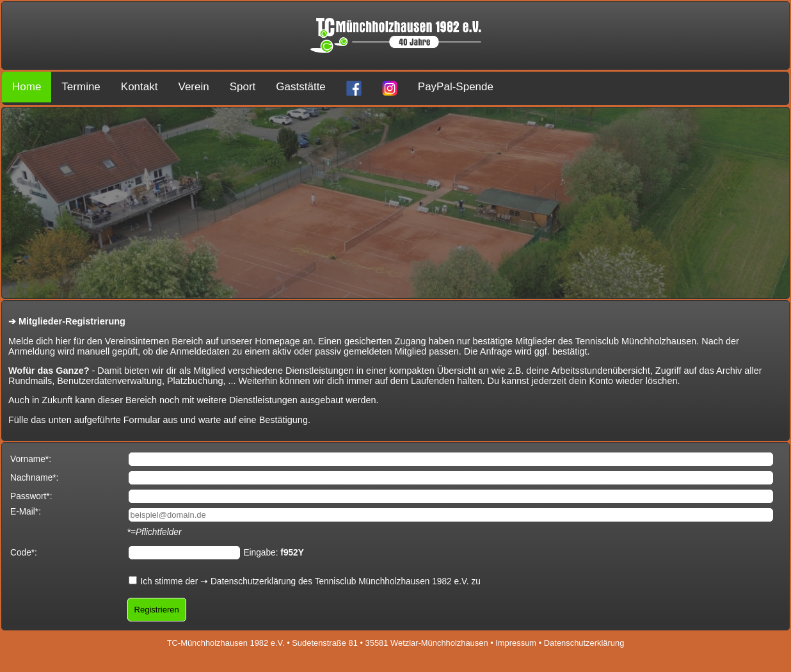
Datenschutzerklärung (253, 581)
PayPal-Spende (456, 87)
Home (27, 87)
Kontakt (140, 87)
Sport (243, 87)
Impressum (516, 643)
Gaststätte (300, 87)
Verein (193, 87)
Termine (81, 87)
